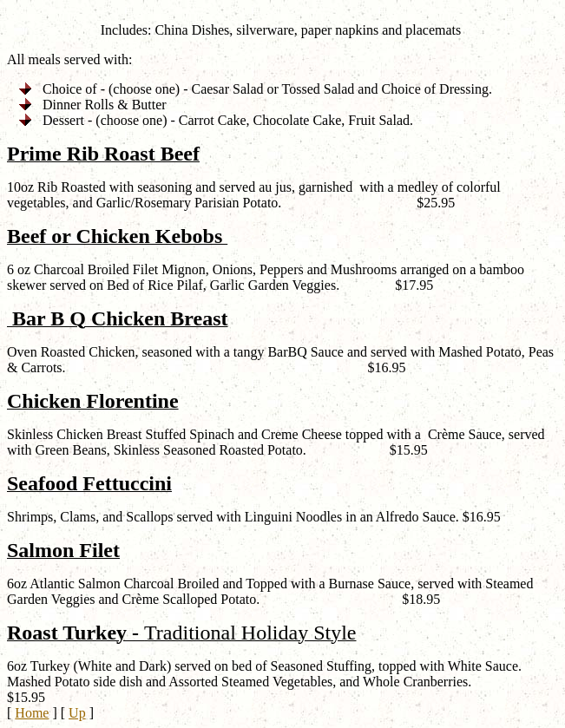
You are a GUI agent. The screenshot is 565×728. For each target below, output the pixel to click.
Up (77, 713)
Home (32, 713)
